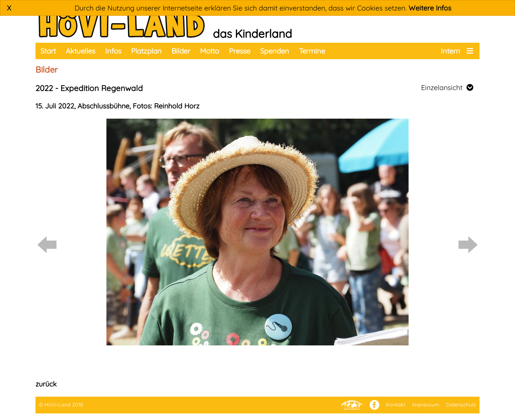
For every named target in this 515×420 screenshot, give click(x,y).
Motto (210, 51)
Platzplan (146, 51)
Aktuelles (80, 51)
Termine (312, 51)
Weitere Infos (430, 8)
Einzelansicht (447, 87)
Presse (240, 51)
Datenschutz (461, 405)
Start (48, 51)
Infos (113, 51)
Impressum (426, 405)
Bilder (181, 51)
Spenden (275, 51)
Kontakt (396, 405)
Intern (450, 51)
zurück (46, 384)
